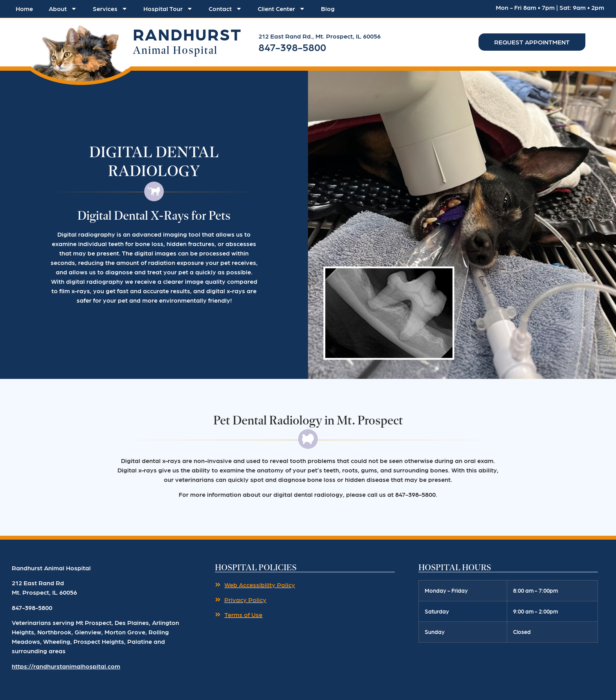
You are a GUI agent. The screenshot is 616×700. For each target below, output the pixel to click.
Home (24, 8)
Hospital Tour (168, 9)
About (63, 9)
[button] (81, 52)
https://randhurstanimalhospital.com (66, 666)
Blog (328, 8)
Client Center (281, 9)
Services (110, 9)
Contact (225, 9)
